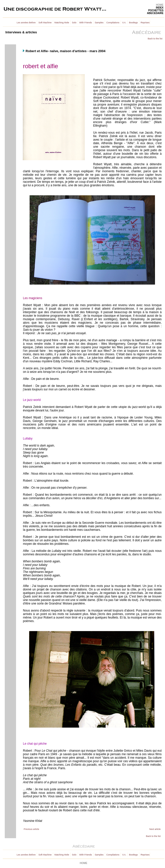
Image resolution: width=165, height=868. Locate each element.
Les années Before (26, 23)
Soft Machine (45, 23)
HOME (160, 5)
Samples (99, 23)
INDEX (160, 8)
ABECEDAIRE (155, 13)
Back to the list (155, 39)
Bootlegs (134, 23)
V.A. (124, 23)
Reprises (145, 23)
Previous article (31, 829)
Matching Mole (62, 23)
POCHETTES (156, 10)
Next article (155, 829)
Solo (74, 23)
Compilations (113, 23)
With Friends (86, 23)
